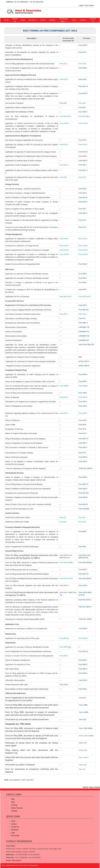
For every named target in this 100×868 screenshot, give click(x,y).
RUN (80, 357)
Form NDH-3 (83, 669)
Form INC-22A (84, 310)
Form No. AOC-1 (85, 600)
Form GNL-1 (64, 165)
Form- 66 (82, 769)
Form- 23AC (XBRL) (86, 728)
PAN (13, 799)
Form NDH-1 (83, 660)
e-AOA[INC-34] (84, 340)
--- (80, 647)
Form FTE (63, 177)
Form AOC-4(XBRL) (67, 563)
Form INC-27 (83, 202)
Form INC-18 (83, 86)
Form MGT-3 (83, 477)
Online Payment (17, 808)
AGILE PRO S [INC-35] (86, 345)
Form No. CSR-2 (85, 619)
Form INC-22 (83, 197)
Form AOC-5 (83, 489)
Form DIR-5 (83, 278)
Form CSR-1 (83, 305)
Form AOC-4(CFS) (66, 578)
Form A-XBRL (84, 712)
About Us (15, 20)
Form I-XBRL (83, 705)
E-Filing (14, 805)
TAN (13, 802)
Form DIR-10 (83, 651)
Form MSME (64, 386)
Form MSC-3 (83, 457)
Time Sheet (89, 5)
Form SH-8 (82, 425)
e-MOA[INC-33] (84, 336)
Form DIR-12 (83, 213)
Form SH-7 (82, 209)
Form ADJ (63, 103)
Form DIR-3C (83, 45)
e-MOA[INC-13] (84, 327)
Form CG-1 (64, 64)
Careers (52, 20)
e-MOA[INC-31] (84, 332)
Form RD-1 (82, 107)
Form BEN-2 (83, 381)
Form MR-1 (83, 547)
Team (23, 20)
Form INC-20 (83, 497)
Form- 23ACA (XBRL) (86, 736)
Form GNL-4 (83, 629)
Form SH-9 (82, 429)
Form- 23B (83, 765)
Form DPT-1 (64, 656)
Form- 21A (83, 743)
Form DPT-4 (64, 413)
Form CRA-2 (83, 68)
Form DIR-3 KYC (66, 297)
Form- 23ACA (84, 757)
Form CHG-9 (64, 254)
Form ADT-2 (64, 79)
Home (6, 20)
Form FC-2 (82, 220)
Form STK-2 (64, 145)
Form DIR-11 (83, 443)
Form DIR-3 (83, 274)
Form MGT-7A (84, 574)
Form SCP (63, 522)
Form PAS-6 (83, 689)
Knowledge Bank (63, 20)
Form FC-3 (82, 227)
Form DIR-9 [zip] (65, 647)
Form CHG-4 (64, 246)
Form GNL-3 (83, 264)
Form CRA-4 (83, 393)
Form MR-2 (83, 532)
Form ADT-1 (83, 402)
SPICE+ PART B (84, 366)
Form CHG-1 (64, 239)
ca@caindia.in (16, 860)
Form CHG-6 (64, 250)
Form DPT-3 (64, 397)
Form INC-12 (83, 170)
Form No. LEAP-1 (86, 468)
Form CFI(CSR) (84, 509)
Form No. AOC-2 (85, 607)
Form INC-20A (84, 493)
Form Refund (64, 638)
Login (81, 5)
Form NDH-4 (83, 374)
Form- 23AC (83, 750)
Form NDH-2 (83, 112)
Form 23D (83, 719)
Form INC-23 (83, 93)
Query (74, 20)
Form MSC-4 (83, 161)
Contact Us (93, 20)
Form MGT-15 (83, 484)
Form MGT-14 (83, 439)
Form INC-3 (83, 189)
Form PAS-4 (64, 685)
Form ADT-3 (83, 406)
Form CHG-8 (64, 123)
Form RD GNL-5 (65, 116)
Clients (43, 20)
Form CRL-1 (83, 52)
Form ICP (63, 517)
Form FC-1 (82, 318)
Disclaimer (15, 830)
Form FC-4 (82, 453)
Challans (14, 811)
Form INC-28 (83, 504)
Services (33, 20)
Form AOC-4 (64, 585)
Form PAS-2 (83, 680)
